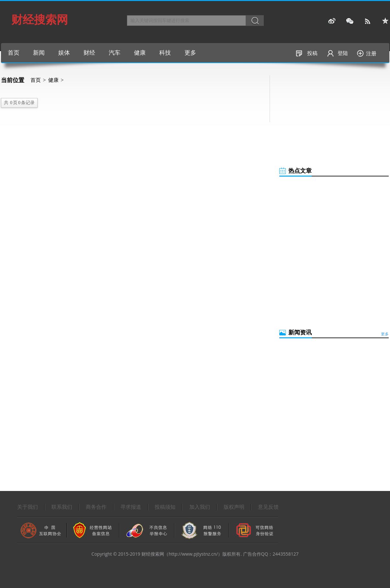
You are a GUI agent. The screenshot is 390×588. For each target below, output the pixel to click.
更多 (190, 53)
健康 (140, 53)
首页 (14, 53)
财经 (89, 53)
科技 (165, 53)
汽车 (115, 53)
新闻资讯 (300, 332)
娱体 (64, 53)
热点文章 (300, 171)
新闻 (39, 53)
